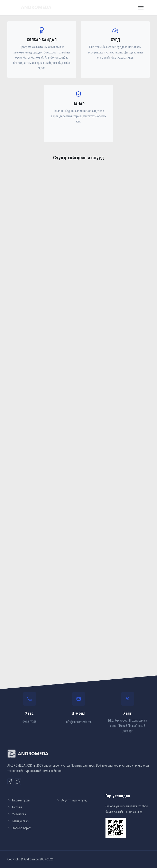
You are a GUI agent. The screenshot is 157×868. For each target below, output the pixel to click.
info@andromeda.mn (79, 722)
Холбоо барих (19, 828)
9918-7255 (30, 722)
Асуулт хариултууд (72, 800)
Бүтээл (15, 807)
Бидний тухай (19, 800)
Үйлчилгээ (17, 814)
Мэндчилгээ (18, 821)
